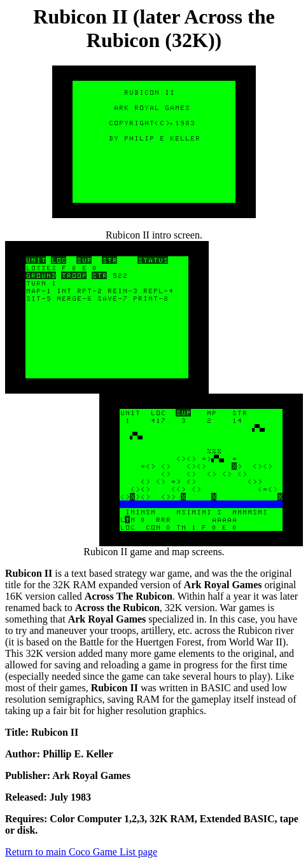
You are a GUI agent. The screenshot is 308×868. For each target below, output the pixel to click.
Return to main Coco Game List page (81, 852)
